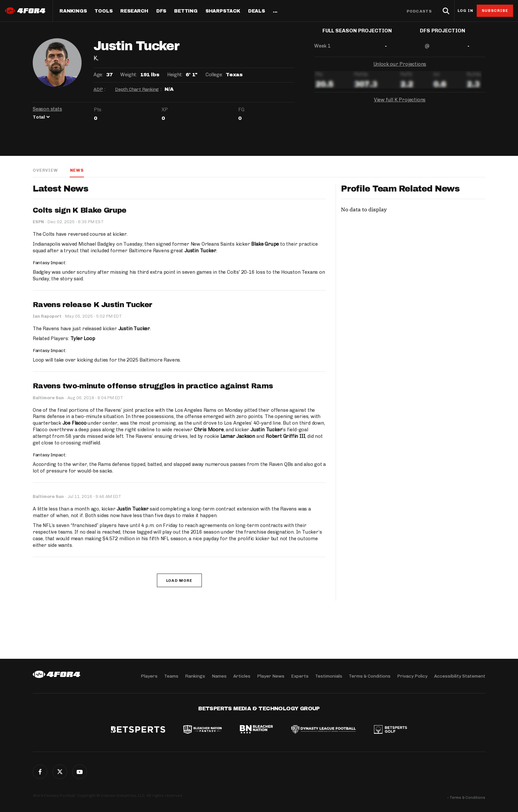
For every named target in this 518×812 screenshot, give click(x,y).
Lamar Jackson (238, 437)
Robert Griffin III (285, 437)
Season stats (47, 109)
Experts (300, 676)
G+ (80, 772)
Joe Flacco (74, 424)
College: (214, 75)
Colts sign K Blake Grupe (79, 211)
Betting (186, 11)
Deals (257, 11)
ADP (98, 89)
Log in (465, 11)
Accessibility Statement (460, 676)
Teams (171, 676)
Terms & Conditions (370, 676)
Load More (179, 581)
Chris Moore (209, 430)
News (77, 170)
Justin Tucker (200, 251)
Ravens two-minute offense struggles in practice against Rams (153, 386)
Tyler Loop (83, 339)
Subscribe (495, 11)
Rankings (73, 11)
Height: (175, 75)
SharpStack (223, 11)
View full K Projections (400, 105)
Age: (98, 75)
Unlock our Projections (400, 69)
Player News (271, 676)
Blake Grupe (265, 244)
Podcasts (419, 11)
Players (149, 676)
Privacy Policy (412, 676)
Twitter (60, 772)
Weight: (129, 75)
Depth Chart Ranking (137, 89)
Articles (242, 676)
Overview (45, 170)
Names (219, 676)
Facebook (40, 772)
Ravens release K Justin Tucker (92, 305)
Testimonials (329, 676)
